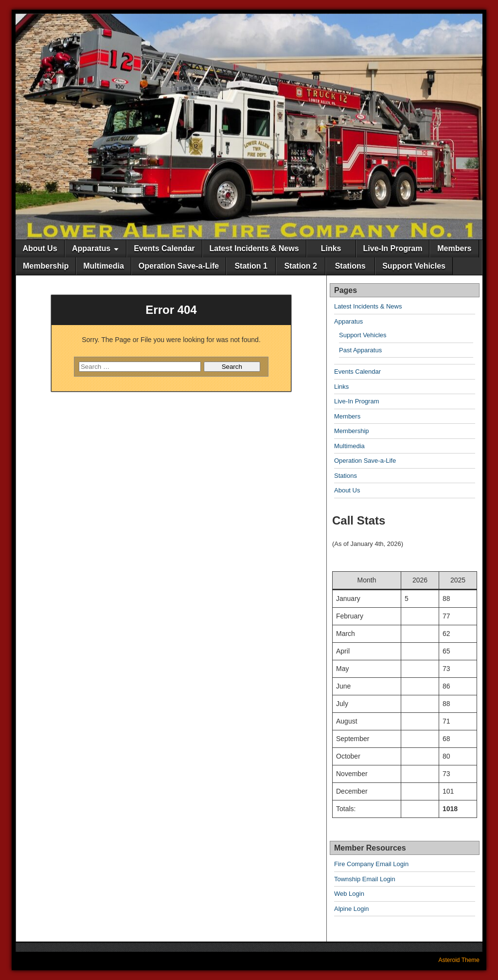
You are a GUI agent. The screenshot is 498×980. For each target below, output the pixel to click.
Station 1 (251, 266)
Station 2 (301, 266)
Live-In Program (393, 248)
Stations (350, 266)
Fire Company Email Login (371, 864)
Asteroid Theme (459, 960)
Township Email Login (365, 879)
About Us (40, 248)
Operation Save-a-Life (179, 266)
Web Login (349, 894)
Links (331, 248)
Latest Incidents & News (254, 248)
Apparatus (91, 248)
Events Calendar (164, 248)
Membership (46, 266)
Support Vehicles (414, 266)
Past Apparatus (360, 350)
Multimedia (104, 266)
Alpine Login (352, 909)
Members (454, 248)
